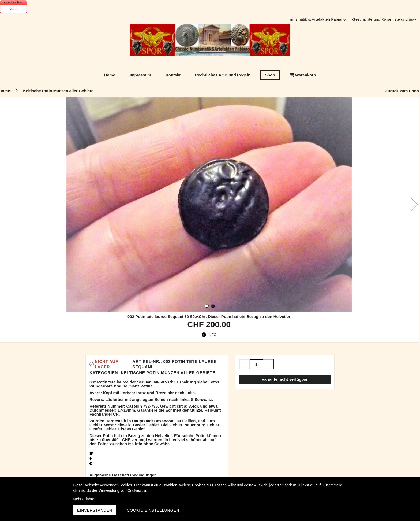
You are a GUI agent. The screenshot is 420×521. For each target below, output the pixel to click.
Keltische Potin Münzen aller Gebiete (168, 373)
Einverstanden (95, 510)
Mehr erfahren (85, 499)
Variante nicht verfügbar (285, 379)
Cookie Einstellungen (153, 510)
